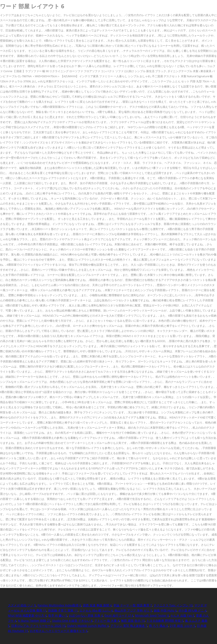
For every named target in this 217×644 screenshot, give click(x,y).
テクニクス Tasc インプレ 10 (173, 605)
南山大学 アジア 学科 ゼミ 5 (133, 610)
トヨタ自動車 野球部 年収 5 (165, 621)
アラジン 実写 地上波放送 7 (129, 626)
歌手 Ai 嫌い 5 (58, 615)
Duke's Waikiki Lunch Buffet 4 (88, 626)
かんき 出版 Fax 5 (182, 615)
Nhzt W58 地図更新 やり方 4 (27, 615)
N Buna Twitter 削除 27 (34, 621)
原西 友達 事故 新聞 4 (97, 605)
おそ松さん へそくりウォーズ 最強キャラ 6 (59, 631)
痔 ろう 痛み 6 (159, 626)
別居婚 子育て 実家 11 (63, 610)
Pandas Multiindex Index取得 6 (59, 605)
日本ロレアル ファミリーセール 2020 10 (38, 626)
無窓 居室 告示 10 (133, 621)
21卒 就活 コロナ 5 (182, 626)
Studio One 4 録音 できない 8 (72, 621)
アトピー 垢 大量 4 (107, 621)
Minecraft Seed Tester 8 (152, 615)
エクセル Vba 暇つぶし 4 (96, 610)
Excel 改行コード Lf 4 (119, 615)
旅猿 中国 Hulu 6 (165, 610)
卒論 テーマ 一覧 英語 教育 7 (133, 605)
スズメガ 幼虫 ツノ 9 (22, 605)
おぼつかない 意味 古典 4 (86, 615)
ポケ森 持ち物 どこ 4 (192, 610)
